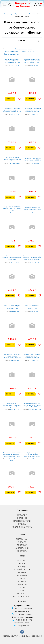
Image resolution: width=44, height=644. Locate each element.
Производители (22, 521)
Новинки (22, 518)
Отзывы (22, 524)
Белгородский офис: (22, 612)
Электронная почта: (22, 623)
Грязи (22, 579)
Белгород (22, 561)
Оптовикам (22, 539)
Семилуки (22, 585)
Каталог (22, 515)
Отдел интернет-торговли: (22, 617)
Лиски (22, 587)
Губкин (22, 582)
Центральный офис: (22, 606)
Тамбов (22, 573)
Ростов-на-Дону (22, 596)
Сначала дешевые (11, 54)
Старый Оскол (22, 570)
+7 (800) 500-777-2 (22, 620)
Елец (22, 591)
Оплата (22, 542)
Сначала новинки (11, 52)
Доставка (22, 545)
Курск (22, 564)
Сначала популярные (23, 49)
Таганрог (22, 593)
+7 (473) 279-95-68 (22, 609)
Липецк (22, 567)
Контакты (22, 551)
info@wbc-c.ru (22, 626)
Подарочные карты (22, 527)
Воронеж (22, 576)
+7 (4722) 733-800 (22, 614)
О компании (22, 548)
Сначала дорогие (28, 52)
